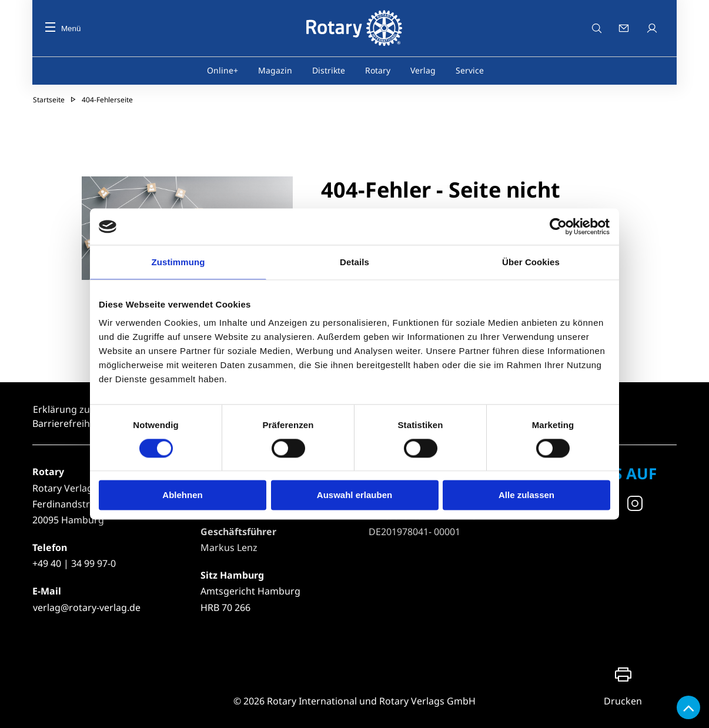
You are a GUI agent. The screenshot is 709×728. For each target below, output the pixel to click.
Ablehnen (182, 495)
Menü (63, 29)
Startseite (49, 100)
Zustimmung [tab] (178, 262)
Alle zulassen (526, 495)
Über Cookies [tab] (531, 262)
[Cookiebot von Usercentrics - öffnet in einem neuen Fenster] (559, 226)
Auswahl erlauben (354, 495)
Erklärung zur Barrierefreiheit (67, 416)
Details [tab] (354, 262)
